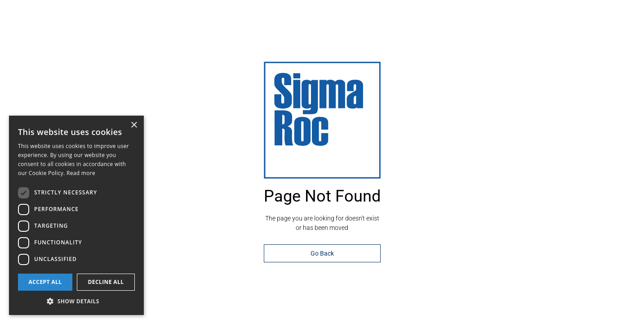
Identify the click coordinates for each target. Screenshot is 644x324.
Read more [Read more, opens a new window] (81, 173)
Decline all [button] (106, 282)
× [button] (134, 125)
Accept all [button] (45, 282)
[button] (76, 301)
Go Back (322, 253)
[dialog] (76, 215)
